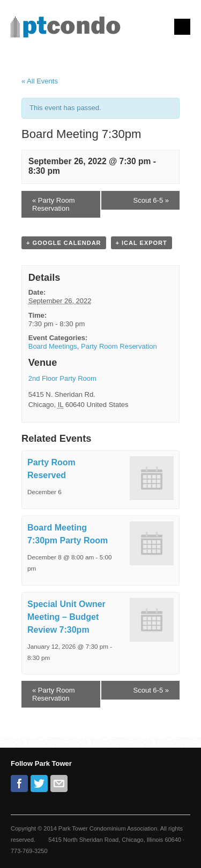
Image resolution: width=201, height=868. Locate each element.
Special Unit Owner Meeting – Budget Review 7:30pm (66, 617)
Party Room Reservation (53, 204)
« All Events (40, 81)
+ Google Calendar (64, 243)
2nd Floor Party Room (62, 378)
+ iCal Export (142, 243)
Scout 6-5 (151, 200)
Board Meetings (53, 346)
